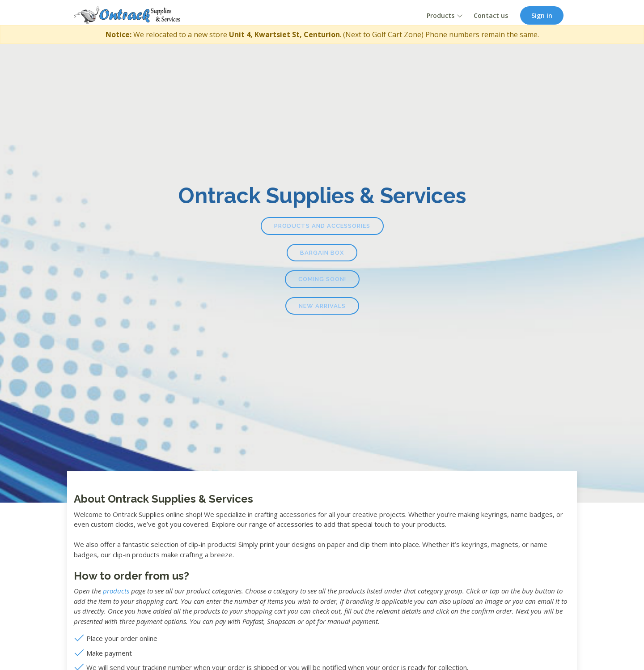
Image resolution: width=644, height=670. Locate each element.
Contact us (491, 15)
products (116, 591)
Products (441, 15)
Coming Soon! (322, 279)
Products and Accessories (322, 226)
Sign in (542, 15)
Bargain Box (322, 253)
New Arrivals (322, 306)
